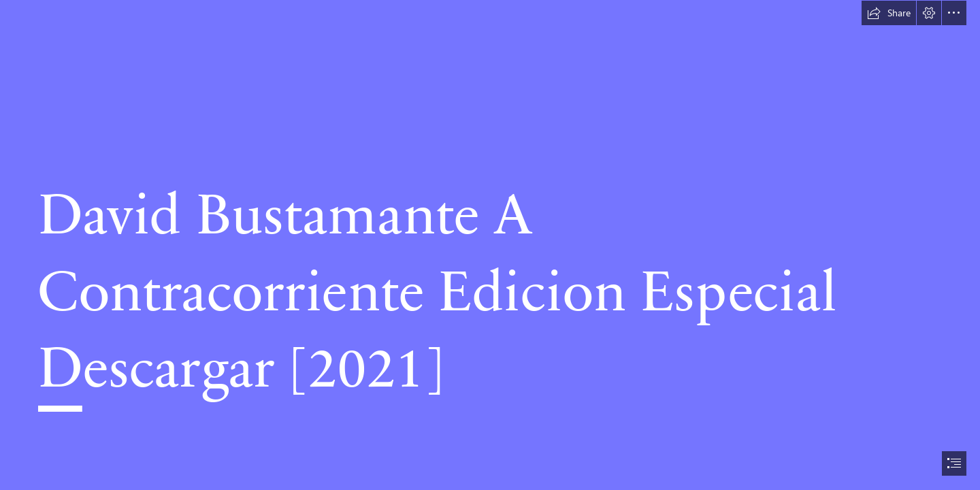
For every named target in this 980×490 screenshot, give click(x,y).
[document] (490, 245)
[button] (889, 13)
